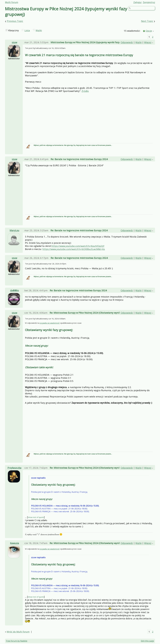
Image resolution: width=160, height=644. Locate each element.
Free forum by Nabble (17, 641)
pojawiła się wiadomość (50, 323)
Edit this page (147, 641)
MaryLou (14, 230)
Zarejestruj (149, 2)
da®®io (14, 290)
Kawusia (14, 543)
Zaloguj (137, 2)
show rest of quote (36, 518)
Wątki (39, 30)
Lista (27, 30)
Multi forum (12, 2)
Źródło (85, 91)
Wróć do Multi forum (18, 632)
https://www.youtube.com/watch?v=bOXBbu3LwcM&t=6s (74, 249)
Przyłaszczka (14, 468)
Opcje (149, 31)
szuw (14, 42)
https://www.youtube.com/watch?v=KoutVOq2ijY (78, 246)
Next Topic (147, 21)
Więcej (148, 42)
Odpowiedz (127, 42)
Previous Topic (15, 21)
